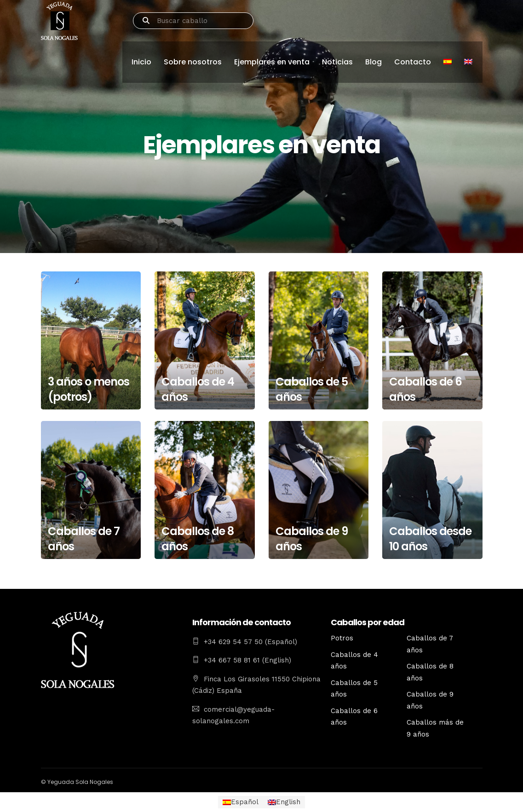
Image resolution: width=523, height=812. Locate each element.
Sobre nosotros (193, 62)
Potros (342, 638)
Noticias (337, 62)
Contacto (413, 62)
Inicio (141, 62)
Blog (374, 62)
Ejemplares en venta (272, 62)
